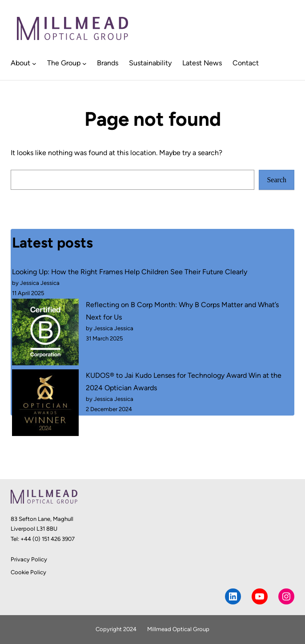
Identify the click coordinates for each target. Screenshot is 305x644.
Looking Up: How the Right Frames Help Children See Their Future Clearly (130, 272)
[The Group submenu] (84, 63)
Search (277, 180)
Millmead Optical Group (178, 629)
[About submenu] (34, 63)
